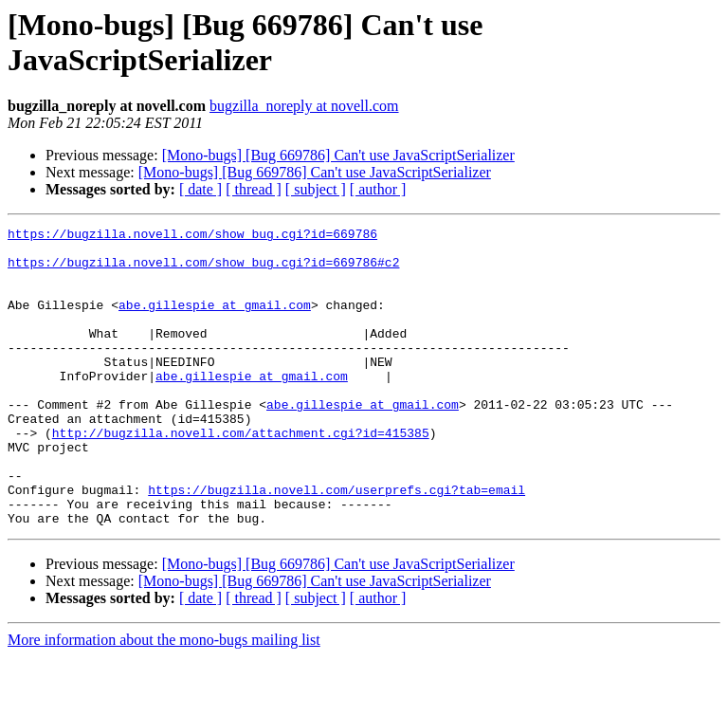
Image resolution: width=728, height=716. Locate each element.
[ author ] (378, 189)
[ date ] (200, 189)
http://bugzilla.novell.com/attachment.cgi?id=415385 (241, 475)
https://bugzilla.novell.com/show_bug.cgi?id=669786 (192, 236)
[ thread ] (254, 189)
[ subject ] (316, 189)
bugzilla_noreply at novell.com (304, 106)
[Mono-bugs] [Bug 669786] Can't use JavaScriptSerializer (338, 155)
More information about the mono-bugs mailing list (164, 699)
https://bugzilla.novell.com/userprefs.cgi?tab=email (337, 543)
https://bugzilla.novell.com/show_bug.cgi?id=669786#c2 (203, 270)
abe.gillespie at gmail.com (215, 321)
